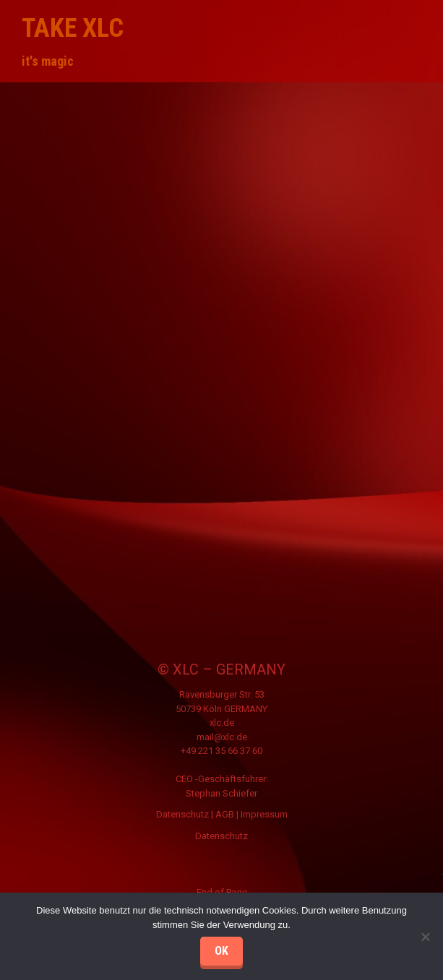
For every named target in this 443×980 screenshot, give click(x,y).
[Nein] (425, 937)
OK (221, 951)
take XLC (73, 28)
